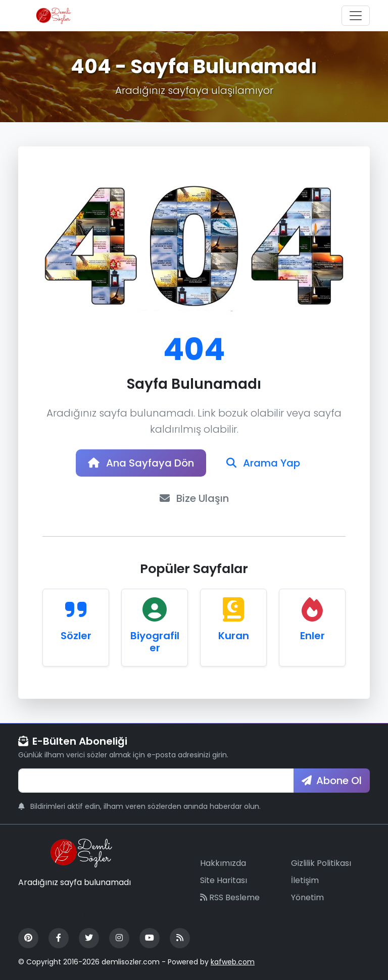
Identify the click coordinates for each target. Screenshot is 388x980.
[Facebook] (59, 938)
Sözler (76, 636)
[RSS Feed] (180, 938)
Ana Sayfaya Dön (141, 463)
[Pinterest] (28, 938)
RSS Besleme (230, 897)
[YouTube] (150, 938)
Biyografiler (155, 642)
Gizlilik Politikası (321, 863)
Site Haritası (224, 880)
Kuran (234, 636)
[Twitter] (89, 938)
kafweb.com (233, 962)
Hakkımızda (223, 863)
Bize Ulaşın (194, 498)
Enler (312, 636)
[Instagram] (119, 938)
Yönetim (307, 897)
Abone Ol (332, 781)
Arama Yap (263, 463)
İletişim (305, 880)
